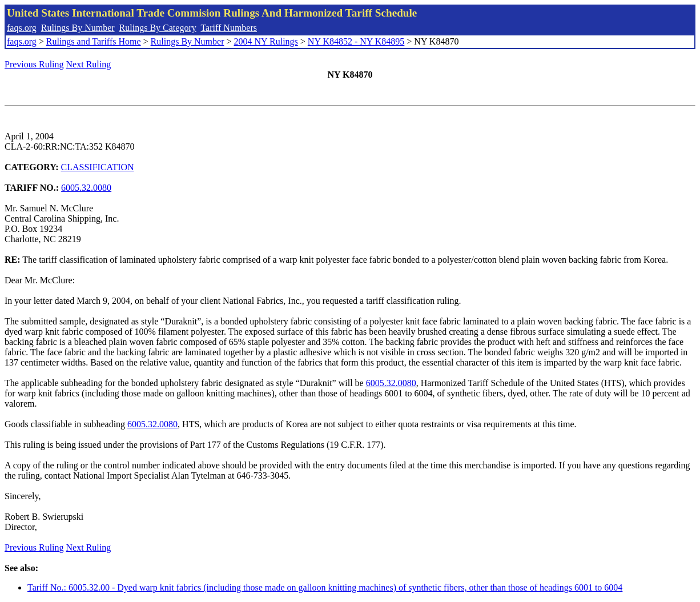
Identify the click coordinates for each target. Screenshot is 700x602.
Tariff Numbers (229, 28)
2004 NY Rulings (266, 41)
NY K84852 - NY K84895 (356, 41)
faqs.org (22, 28)
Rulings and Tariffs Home (94, 41)
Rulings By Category (158, 28)
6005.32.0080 (86, 188)
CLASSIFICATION (98, 167)
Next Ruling (89, 64)
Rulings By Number (78, 28)
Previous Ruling (34, 64)
